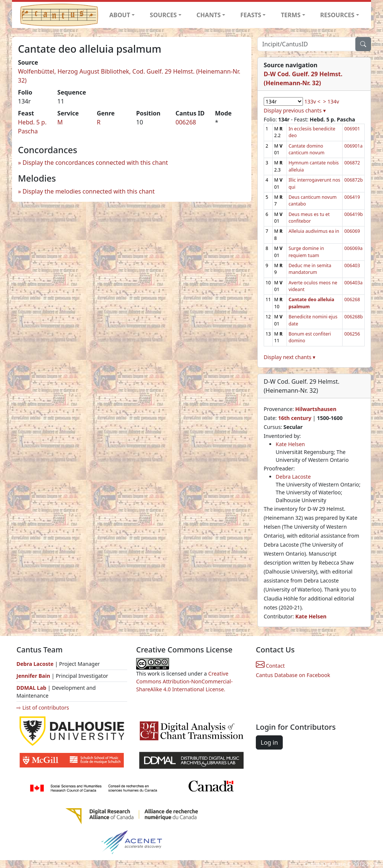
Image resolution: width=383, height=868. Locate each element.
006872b (353, 180)
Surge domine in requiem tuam (306, 252)
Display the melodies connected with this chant (88, 191)
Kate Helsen (290, 444)
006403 (352, 265)
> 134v (331, 101)
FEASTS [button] (251, 15)
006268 (186, 122)
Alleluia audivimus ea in (314, 231)
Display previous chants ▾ (295, 110)
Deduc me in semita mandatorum (310, 269)
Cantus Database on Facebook (293, 675)
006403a (353, 283)
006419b (353, 214)
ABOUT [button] (120, 15)
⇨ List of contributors (43, 708)
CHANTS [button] (209, 15)
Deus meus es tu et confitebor (309, 218)
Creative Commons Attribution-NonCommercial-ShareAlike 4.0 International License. (184, 681)
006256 (352, 334)
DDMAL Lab (31, 688)
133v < (312, 101)
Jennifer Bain (34, 676)
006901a (353, 146)
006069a (353, 248)
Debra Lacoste (293, 477)
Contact (270, 666)
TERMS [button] (291, 15)
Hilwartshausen (316, 409)
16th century (295, 418)
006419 (352, 197)
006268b (353, 317)
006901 (352, 129)
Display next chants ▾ (289, 357)
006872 (352, 163)
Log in (269, 742)
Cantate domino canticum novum (306, 149)
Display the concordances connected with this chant (95, 163)
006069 (352, 231)
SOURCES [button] (163, 15)
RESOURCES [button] (337, 15)
